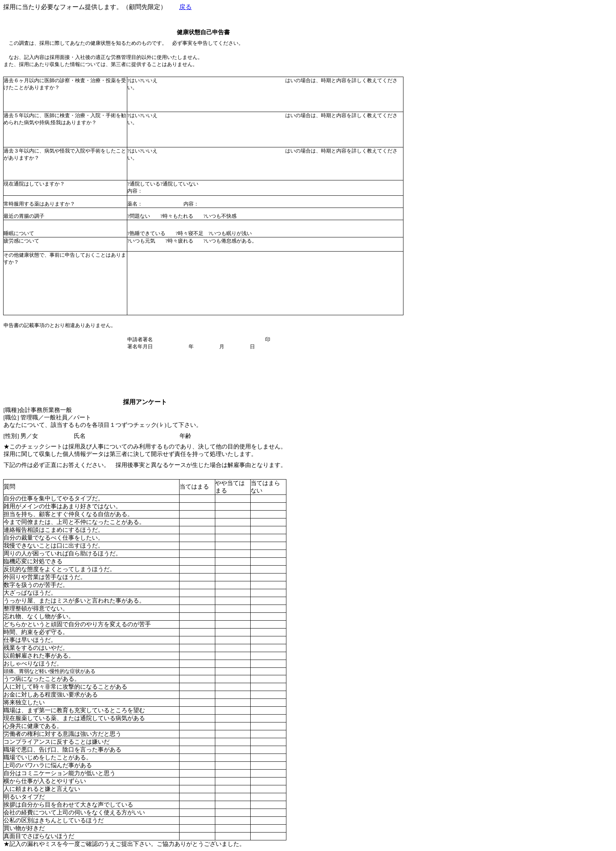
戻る (185, 7)
